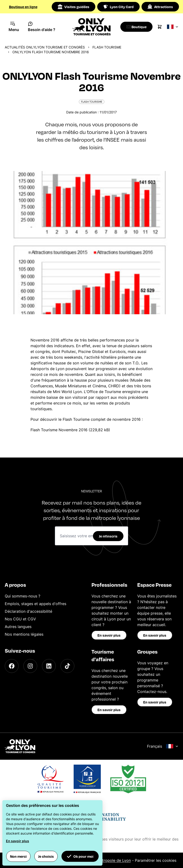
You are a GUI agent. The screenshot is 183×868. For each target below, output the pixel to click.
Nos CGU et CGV (20, 619)
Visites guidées (74, 7)
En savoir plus (109, 635)
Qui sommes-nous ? (23, 596)
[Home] (92, 27)
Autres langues (18, 627)
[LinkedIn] (49, 666)
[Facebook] (12, 666)
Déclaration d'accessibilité (28, 611)
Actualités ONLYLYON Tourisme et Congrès (45, 47)
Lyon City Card (118, 7)
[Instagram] (30, 666)
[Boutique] (138, 27)
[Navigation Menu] (14, 27)
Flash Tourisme (107, 47)
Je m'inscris (108, 536)
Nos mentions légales (24, 634)
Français (163, 746)
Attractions (160, 7)
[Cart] (162, 27)
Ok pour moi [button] (80, 856)
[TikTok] (67, 666)
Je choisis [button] (46, 856)
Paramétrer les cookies (156, 860)
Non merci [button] (18, 856)
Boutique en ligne (23, 7)
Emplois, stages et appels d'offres (36, 604)
